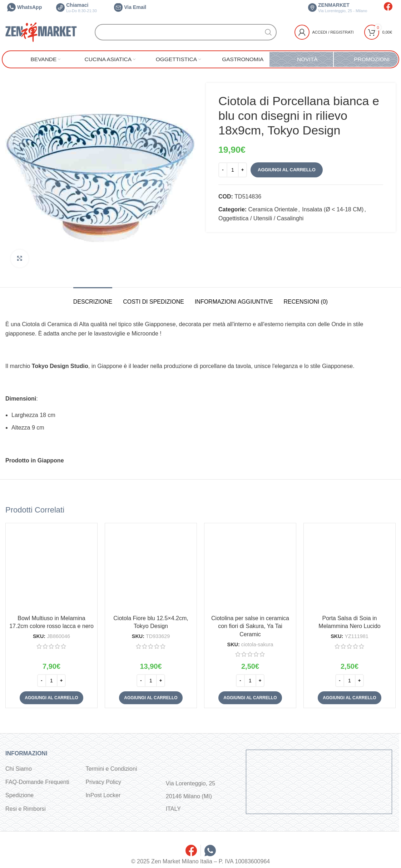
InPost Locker (103, 795)
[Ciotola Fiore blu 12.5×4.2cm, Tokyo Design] (151, 569)
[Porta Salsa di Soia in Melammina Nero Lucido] (350, 569)
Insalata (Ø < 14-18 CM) (333, 209)
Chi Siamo (19, 769)
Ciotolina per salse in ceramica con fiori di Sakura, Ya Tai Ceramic (250, 626)
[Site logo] (41, 32)
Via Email (130, 7)
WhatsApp (24, 7)
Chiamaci (76, 8)
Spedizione (19, 795)
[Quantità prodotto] (233, 170)
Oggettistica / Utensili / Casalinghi (261, 218)
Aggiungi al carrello (287, 170)
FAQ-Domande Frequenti (37, 782)
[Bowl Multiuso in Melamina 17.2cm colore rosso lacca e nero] (51, 569)
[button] (51, 698)
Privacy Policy (103, 782)
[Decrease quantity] (223, 170)
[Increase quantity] (242, 170)
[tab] (93, 298)
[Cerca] (186, 32)
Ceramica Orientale (273, 209)
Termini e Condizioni (111, 769)
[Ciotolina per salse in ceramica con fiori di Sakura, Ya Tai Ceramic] (250, 569)
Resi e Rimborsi (26, 809)
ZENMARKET (338, 8)
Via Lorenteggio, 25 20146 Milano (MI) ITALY (190, 796)
